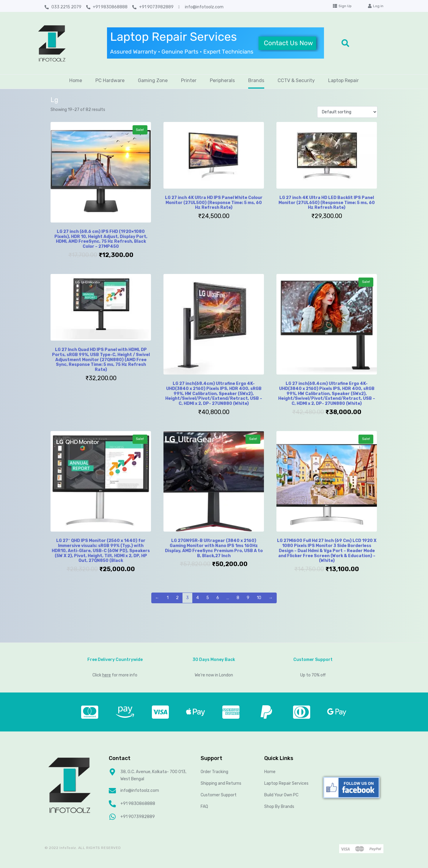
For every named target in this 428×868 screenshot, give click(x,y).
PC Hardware (110, 80)
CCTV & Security (296, 80)
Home (76, 80)
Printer (189, 80)
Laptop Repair (343, 80)
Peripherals (222, 80)
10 (259, 598)
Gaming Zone (153, 80)
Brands (256, 80)
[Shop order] (347, 112)
